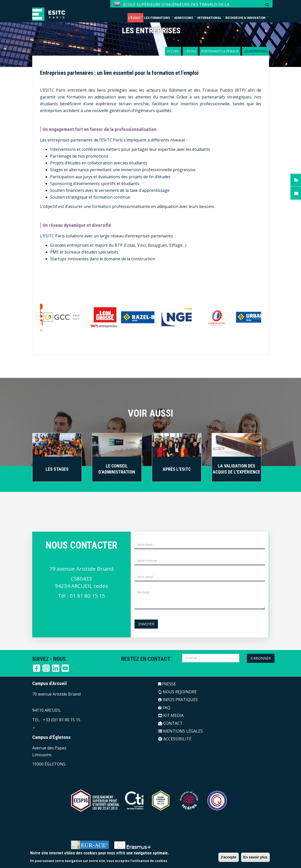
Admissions (185, 18)
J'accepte (229, 857)
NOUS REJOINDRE (177, 692)
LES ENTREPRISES (151, 31)
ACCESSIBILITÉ (175, 739)
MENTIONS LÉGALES (180, 731)
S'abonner (261, 658)
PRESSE (167, 684)
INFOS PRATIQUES (178, 700)
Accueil (173, 51)
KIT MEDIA (171, 715)
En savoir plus (255, 857)
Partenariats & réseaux (220, 51)
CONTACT (170, 723)
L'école (136, 18)
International (211, 18)
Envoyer (146, 624)
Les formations (159, 18)
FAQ (164, 708)
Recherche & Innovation (247, 18)
